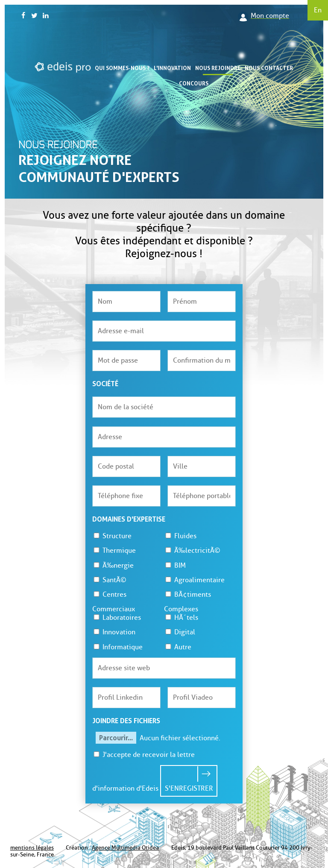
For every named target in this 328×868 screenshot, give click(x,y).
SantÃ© (109, 580)
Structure (112, 536)
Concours (194, 83)
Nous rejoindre (218, 68)
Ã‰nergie (113, 565)
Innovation (114, 632)
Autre (178, 647)
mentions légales (32, 848)
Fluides (180, 536)
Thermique (114, 550)
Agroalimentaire (194, 580)
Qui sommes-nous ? (122, 68)
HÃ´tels (181, 617)
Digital (180, 632)
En (318, 10)
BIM (175, 565)
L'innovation (172, 68)
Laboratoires (117, 617)
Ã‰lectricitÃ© (192, 550)
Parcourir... (116, 738)
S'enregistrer (189, 788)
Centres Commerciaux (114, 602)
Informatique (117, 647)
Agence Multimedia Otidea (125, 848)
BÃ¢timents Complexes (187, 602)
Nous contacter (269, 68)
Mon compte (270, 16)
